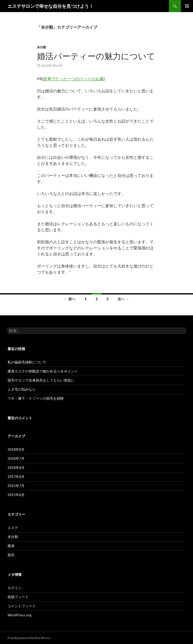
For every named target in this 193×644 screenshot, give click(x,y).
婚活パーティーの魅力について (96, 56)
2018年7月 (16, 458)
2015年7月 (16, 486)
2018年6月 (16, 467)
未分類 (41, 47)
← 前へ (70, 299)
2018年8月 (16, 449)
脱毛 (11, 555)
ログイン (15, 588)
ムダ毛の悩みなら (22, 389)
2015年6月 (16, 495)
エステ (13, 528)
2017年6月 (16, 477)
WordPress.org (19, 615)
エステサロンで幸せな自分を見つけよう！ (51, 6)
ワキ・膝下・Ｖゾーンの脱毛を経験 (36, 398)
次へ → (123, 299)
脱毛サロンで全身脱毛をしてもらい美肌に (41, 380)
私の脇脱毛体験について (27, 362)
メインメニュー (187, 6)
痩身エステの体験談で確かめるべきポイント (43, 371)
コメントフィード (22, 606)
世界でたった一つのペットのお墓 (73, 79)
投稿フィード (18, 597)
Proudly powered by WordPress (29, 638)
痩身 (11, 546)
